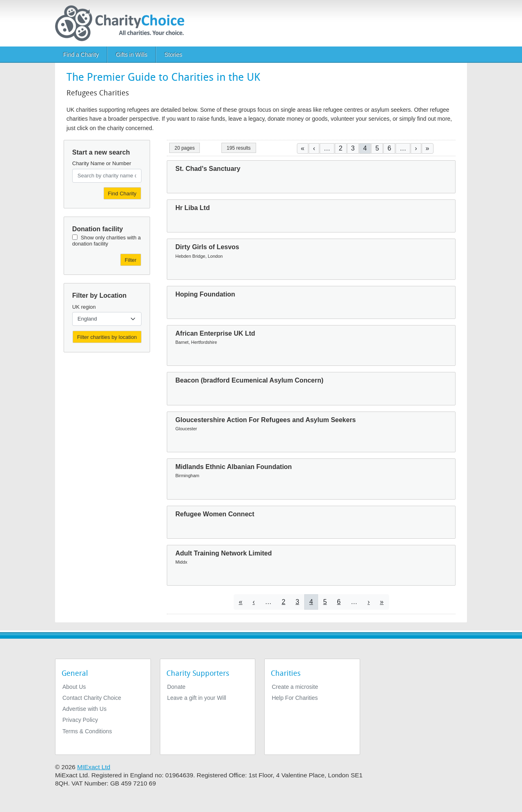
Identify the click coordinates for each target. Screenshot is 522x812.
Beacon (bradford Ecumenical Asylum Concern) (249, 380)
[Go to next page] (416, 148)
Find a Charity (81, 55)
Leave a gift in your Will (197, 698)
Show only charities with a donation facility (106, 241)
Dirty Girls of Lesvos (207, 247)
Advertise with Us (84, 709)
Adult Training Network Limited (223, 553)
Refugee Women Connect (215, 514)
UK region (84, 307)
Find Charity (122, 194)
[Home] (123, 23)
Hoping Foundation (205, 294)
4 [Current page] (365, 148)
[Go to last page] (428, 148)
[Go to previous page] (314, 148)
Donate (176, 687)
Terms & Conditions (87, 731)
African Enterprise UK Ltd (215, 333)
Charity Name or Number (102, 163)
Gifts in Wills (132, 55)
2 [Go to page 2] (341, 148)
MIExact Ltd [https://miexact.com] (94, 767)
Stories (173, 55)
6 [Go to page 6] (389, 148)
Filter (131, 260)
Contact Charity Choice (92, 698)
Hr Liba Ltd (192, 208)
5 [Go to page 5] (377, 148)
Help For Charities (295, 698)
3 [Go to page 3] (353, 148)
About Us (74, 687)
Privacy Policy (80, 720)
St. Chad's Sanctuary (208, 169)
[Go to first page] (303, 148)
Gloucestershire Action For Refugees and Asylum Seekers (266, 420)
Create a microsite (295, 687)
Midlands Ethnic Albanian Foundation (234, 467)
